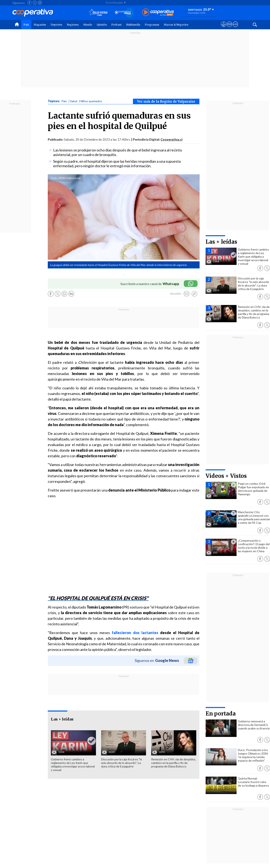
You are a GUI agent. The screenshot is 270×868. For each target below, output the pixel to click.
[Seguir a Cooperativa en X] (35, 3)
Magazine (40, 25)
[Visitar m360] (229, 28)
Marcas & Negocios (176, 25)
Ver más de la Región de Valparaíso (166, 101)
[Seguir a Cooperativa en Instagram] (40, 3)
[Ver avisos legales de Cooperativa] (224, 28)
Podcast (116, 25)
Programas (152, 25)
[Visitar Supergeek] (235, 28)
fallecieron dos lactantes (135, 633)
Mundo (88, 25)
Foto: (54, 178)
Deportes (56, 25)
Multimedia (133, 25)
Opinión (102, 25)
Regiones (73, 25)
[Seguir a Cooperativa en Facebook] (29, 3)
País (26, 25)
